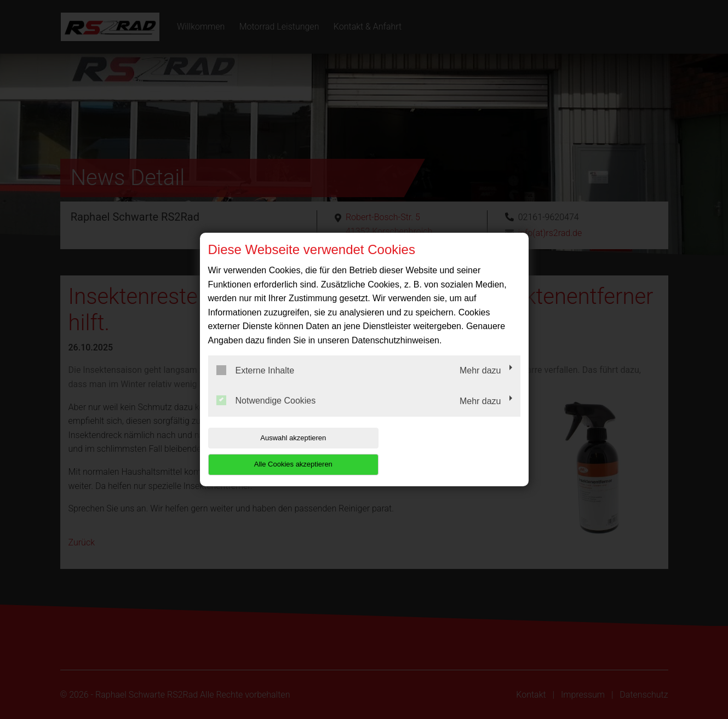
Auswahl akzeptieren (278, 451)
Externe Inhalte (256, 383)
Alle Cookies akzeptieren (450, 451)
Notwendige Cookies (266, 414)
